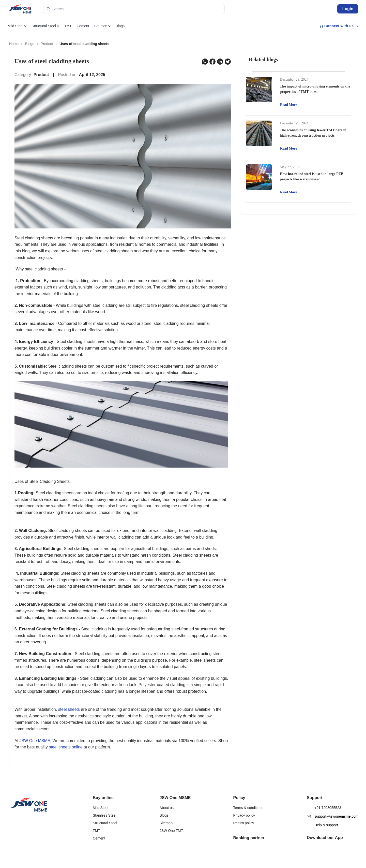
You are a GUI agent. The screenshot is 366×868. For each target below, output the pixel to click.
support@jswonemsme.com (333, 808)
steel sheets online (66, 747)
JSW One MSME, (35, 741)
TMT (68, 26)
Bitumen (102, 26)
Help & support (322, 817)
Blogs (120, 26)
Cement (83, 26)
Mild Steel (17, 26)
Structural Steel (45, 26)
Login (348, 9)
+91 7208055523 (324, 799)
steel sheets (69, 709)
